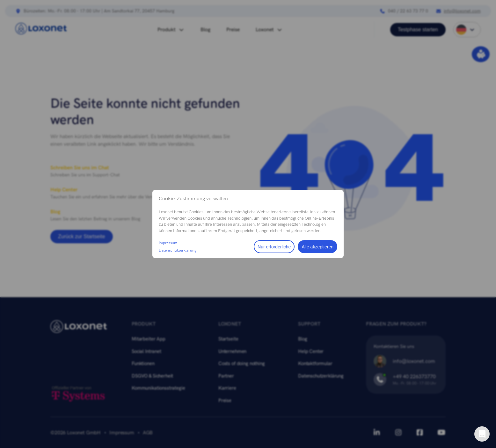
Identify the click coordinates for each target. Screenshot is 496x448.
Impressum (168, 243)
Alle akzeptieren (317, 247)
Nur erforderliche (274, 247)
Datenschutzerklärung (178, 250)
